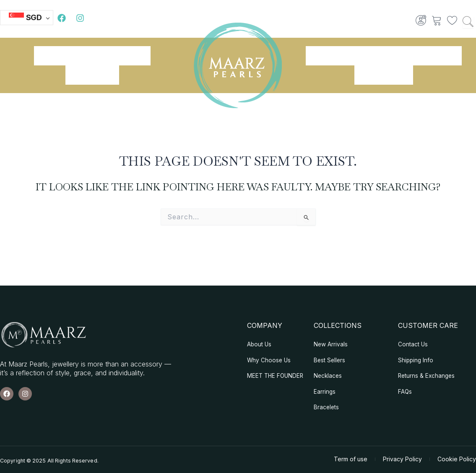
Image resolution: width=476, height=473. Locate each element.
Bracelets (332, 56)
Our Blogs (92, 75)
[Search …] (468, 22)
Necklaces (435, 56)
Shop (134, 56)
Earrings (384, 56)
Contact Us (384, 75)
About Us (93, 56)
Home (51, 56)
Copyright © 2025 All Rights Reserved (51, 463)
